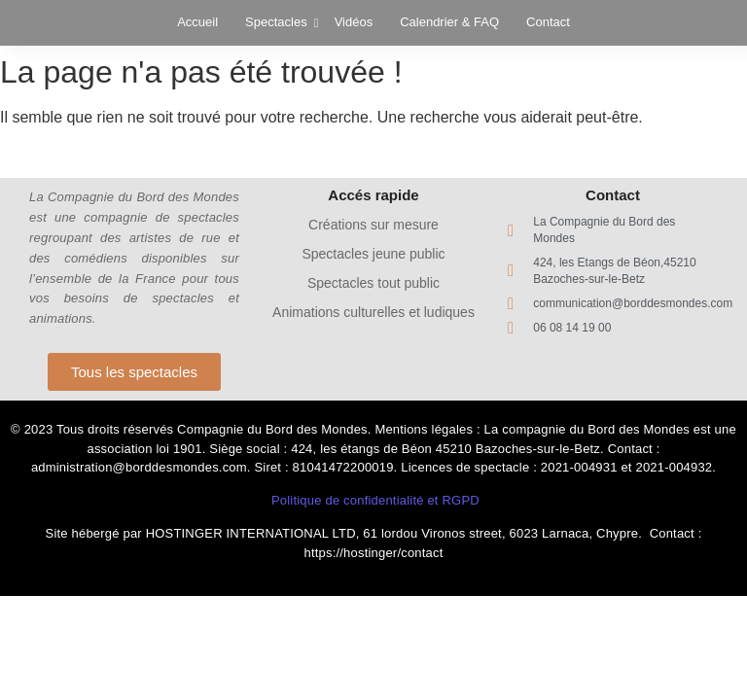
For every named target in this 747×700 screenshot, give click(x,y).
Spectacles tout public (373, 283)
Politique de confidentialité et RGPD (375, 500)
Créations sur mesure (373, 225)
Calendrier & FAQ (449, 22)
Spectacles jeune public (373, 254)
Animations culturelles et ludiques (373, 312)
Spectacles (278, 22)
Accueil (197, 22)
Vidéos (354, 22)
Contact (548, 22)
